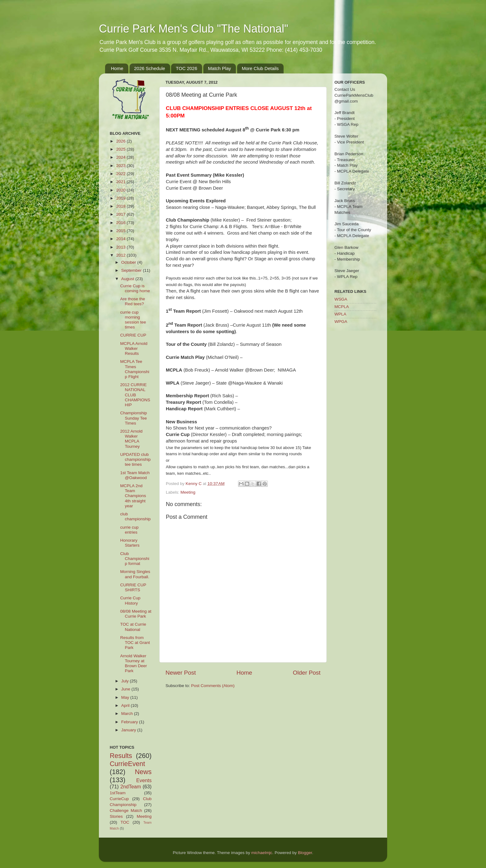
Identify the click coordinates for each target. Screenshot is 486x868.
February (130, 722)
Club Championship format (135, 559)
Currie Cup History (130, 600)
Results (121, 756)
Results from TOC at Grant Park (135, 643)
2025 (122, 149)
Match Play (219, 68)
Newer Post (181, 673)
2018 (122, 206)
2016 (122, 223)
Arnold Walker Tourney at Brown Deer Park (134, 663)
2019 (122, 198)
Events (144, 780)
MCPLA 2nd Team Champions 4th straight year (133, 496)
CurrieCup (119, 799)
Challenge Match (126, 811)
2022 (122, 174)
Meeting (188, 492)
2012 (122, 255)
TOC (125, 822)
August (128, 279)
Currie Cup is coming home (135, 288)
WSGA (341, 299)
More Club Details (260, 68)
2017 (122, 214)
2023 (122, 166)
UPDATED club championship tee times (135, 459)
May (126, 697)
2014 (122, 239)
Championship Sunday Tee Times (134, 418)
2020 (122, 190)
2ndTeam (131, 786)
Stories (116, 816)
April (126, 705)
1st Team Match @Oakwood (135, 475)
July (126, 681)
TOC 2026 (186, 68)
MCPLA (342, 307)
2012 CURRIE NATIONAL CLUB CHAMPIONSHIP (135, 395)
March (128, 714)
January (129, 730)
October (129, 262)
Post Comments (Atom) (213, 686)
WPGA (341, 322)
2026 (122, 141)
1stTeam (118, 793)
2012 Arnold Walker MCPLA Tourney (131, 439)
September (132, 270)
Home (117, 68)
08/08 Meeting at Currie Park (136, 614)
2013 (122, 247)
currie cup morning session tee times (133, 320)
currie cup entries (129, 530)
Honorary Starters (130, 543)
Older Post (307, 673)
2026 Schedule (150, 68)
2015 (122, 231)
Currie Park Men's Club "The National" (194, 29)
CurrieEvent (127, 764)
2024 (122, 157)
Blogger (305, 853)
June (126, 689)
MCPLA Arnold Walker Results (134, 348)
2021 (122, 182)
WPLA (340, 314)
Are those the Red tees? (133, 301)
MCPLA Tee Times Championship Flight (135, 369)
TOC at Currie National (133, 627)
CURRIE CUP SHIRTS (133, 587)
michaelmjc (262, 853)
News (143, 772)
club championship (135, 516)
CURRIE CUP (133, 335)
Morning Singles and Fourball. (135, 574)
